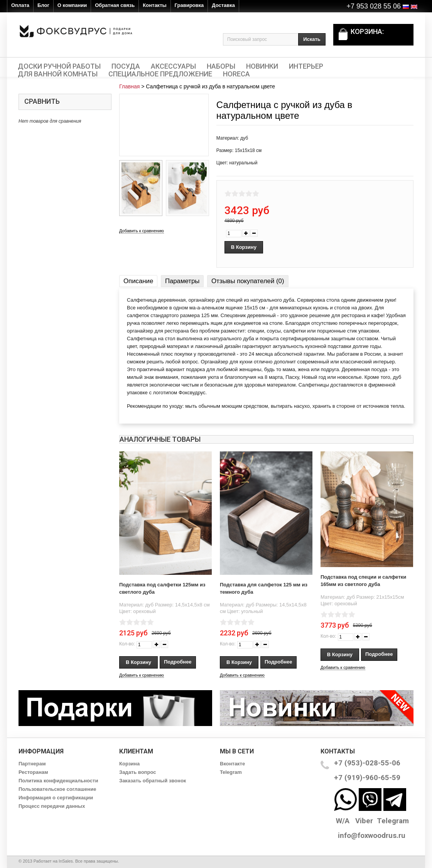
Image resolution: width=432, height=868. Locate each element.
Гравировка (189, 5)
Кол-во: (127, 644)
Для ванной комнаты (58, 74)
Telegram (231, 772)
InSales (66, 861)
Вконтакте (232, 764)
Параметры (182, 281)
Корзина (129, 764)
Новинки (262, 66)
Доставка (223, 5)
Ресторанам (33, 772)
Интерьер (306, 66)
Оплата (20, 5)
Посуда (126, 66)
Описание (138, 281)
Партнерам (32, 764)
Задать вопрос (138, 772)
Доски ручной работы (59, 66)
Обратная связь (115, 5)
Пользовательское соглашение (57, 789)
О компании (72, 5)
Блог (43, 5)
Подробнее (178, 662)
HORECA (236, 74)
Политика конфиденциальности (58, 781)
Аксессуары (173, 66)
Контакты (154, 5)
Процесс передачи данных (52, 806)
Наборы (221, 66)
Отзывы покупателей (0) (248, 281)
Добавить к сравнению (142, 231)
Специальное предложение (160, 74)
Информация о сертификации (56, 798)
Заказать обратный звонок (153, 781)
